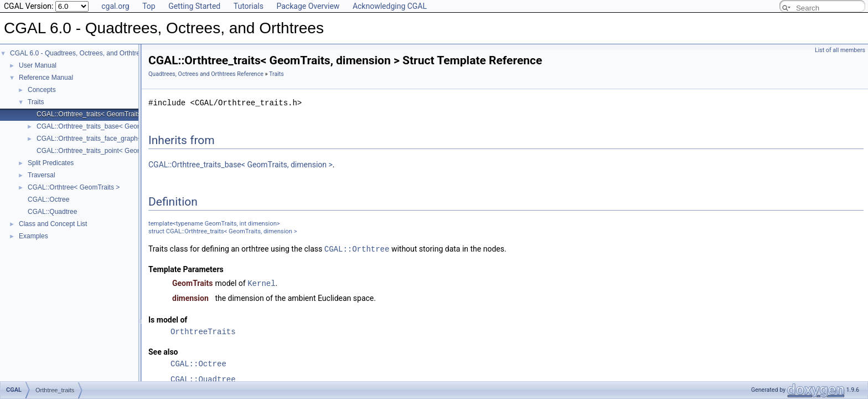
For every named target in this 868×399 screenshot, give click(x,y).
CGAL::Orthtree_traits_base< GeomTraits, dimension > (241, 165)
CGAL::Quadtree (52, 212)
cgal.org (115, 6)
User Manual (38, 65)
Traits (36, 102)
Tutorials (249, 6)
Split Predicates (51, 163)
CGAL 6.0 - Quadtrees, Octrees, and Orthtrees (79, 53)
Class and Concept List (53, 224)
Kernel (261, 282)
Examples (33, 236)
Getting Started (194, 6)
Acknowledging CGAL (390, 6)
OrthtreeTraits (203, 331)
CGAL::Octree (48, 199)
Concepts (42, 90)
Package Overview (308, 6)
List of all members (840, 50)
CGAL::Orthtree (357, 249)
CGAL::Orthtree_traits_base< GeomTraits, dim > (108, 126)
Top (149, 6)
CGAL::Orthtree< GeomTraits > (74, 187)
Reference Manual (46, 78)
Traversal (42, 175)
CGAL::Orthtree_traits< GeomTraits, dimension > (108, 114)
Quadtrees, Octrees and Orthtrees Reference (206, 74)
